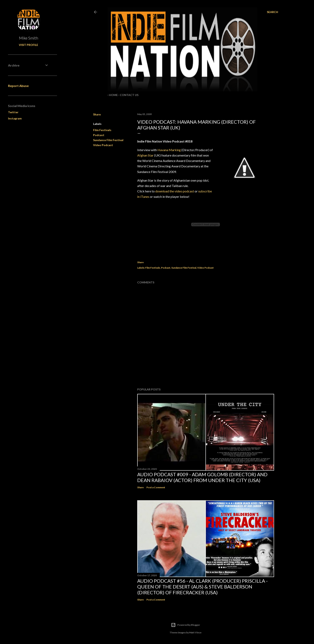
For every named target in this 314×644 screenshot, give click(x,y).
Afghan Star (145, 155)
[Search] (272, 12)
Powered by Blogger (185, 625)
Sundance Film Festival (108, 140)
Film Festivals (102, 130)
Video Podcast (103, 145)
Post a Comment (156, 487)
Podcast (99, 135)
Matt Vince (195, 632)
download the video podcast (174, 191)
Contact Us (128, 95)
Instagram (15, 118)
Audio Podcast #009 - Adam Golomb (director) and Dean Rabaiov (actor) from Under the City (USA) (202, 477)
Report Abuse (18, 86)
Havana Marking (169, 150)
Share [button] (97, 114)
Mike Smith (29, 38)
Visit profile (28, 45)
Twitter (13, 112)
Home (112, 95)
